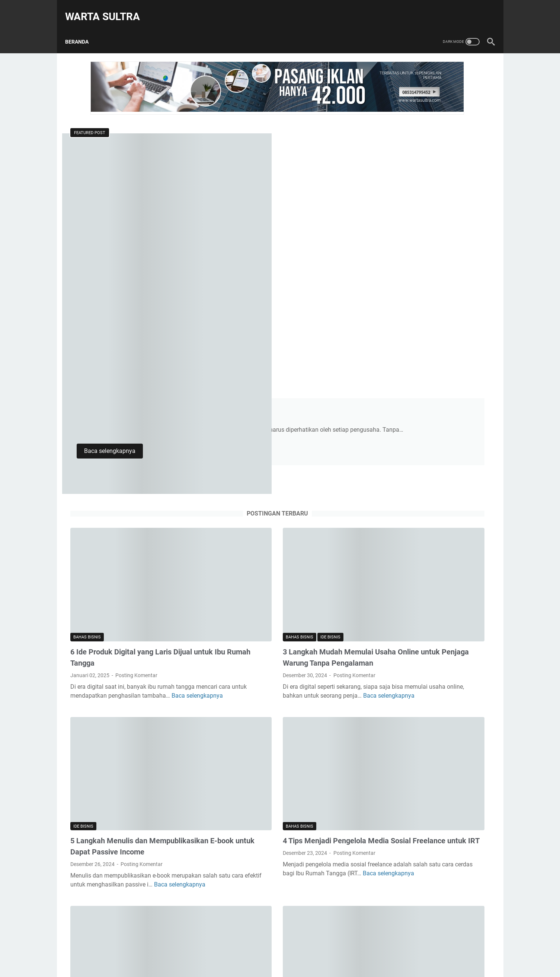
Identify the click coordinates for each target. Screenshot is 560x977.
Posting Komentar (136, 389)
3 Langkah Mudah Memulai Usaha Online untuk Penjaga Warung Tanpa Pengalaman (276, 377)
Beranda (82, 29)
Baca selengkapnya (253, 221)
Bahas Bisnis (87, 351)
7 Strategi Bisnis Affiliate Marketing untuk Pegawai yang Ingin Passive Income (130, 720)
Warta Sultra (108, 9)
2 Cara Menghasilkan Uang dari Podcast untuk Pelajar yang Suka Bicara (428, 347)
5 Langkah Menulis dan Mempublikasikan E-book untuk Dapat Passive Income (134, 549)
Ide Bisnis (264, 351)
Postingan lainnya (211, 801)
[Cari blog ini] (421, 131)
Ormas (399, 772)
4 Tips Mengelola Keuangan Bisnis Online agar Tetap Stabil (277, 147)
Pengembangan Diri (416, 785)
